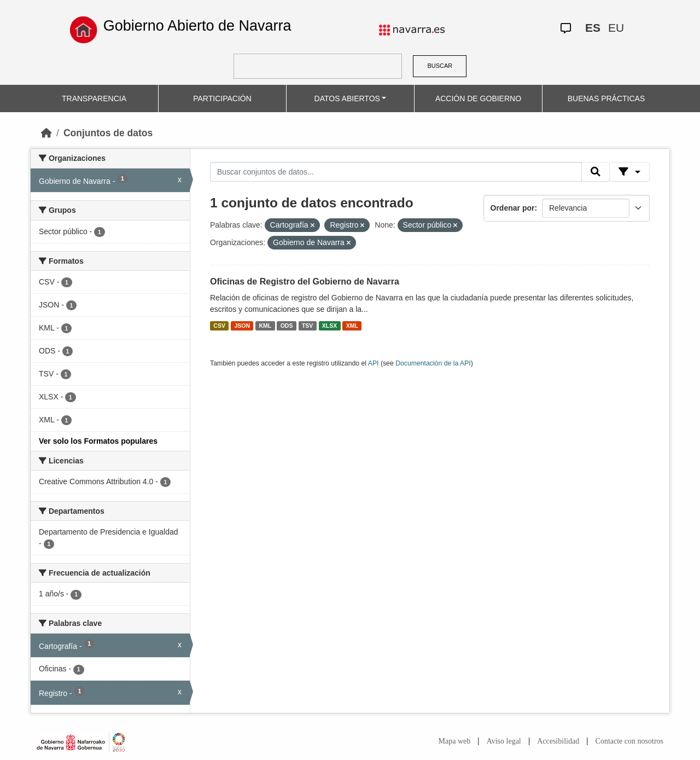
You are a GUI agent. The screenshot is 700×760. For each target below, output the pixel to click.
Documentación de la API (433, 363)
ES (593, 28)
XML (352, 326)
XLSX (329, 326)
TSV (307, 326)
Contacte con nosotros (629, 741)
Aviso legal (504, 741)
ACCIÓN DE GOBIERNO (478, 98)
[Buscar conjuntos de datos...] (396, 172)
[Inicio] (46, 133)
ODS (287, 326)
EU (616, 28)
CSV (219, 326)
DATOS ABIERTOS (347, 98)
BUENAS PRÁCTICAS (606, 98)
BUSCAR (440, 66)
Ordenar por (513, 208)
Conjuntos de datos (108, 133)
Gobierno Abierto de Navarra (197, 26)
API (374, 363)
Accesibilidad (558, 741)
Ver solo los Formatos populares (98, 441)
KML (265, 326)
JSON (242, 326)
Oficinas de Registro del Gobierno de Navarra (305, 282)
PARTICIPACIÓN (222, 98)
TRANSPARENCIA (94, 98)
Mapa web (455, 741)
